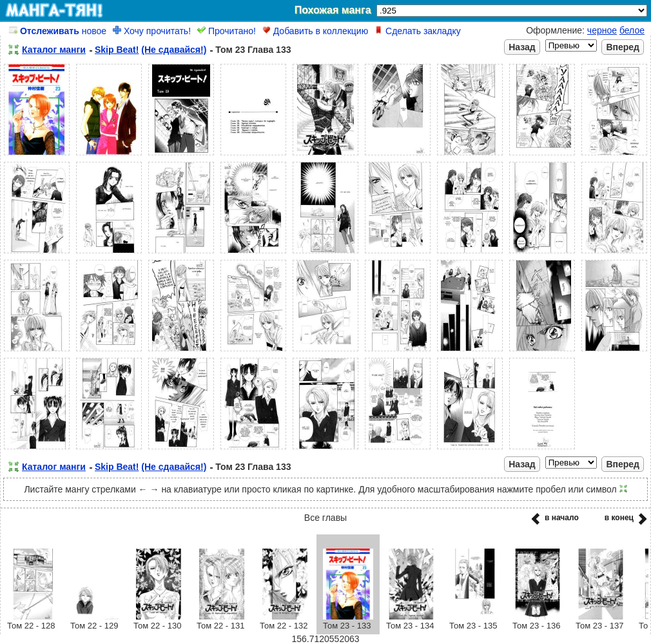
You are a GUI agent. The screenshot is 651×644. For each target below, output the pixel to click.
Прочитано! (227, 31)
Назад (522, 47)
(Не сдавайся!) (174, 50)
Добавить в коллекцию (315, 31)
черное (602, 30)
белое (632, 30)
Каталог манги (54, 50)
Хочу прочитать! (152, 31)
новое (58, 31)
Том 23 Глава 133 (253, 50)
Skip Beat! (117, 50)
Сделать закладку (418, 31)
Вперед (623, 47)
